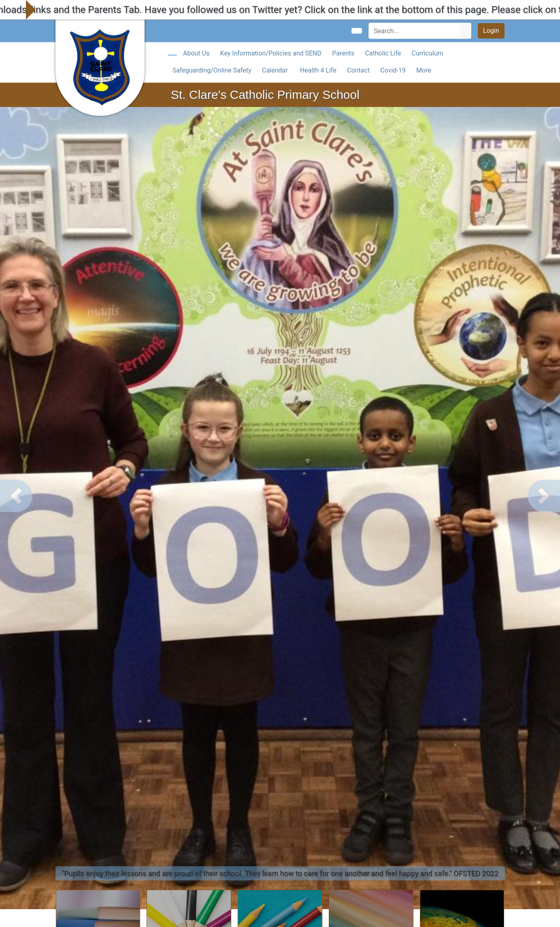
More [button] (424, 70)
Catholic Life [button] (383, 53)
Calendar (275, 70)
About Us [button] (196, 53)
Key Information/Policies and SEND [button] (271, 53)
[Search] (415, 31)
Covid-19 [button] (393, 70)
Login (491, 31)
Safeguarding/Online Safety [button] (212, 70)
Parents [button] (343, 53)
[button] (16, 496)
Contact (358, 70)
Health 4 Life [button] (318, 70)
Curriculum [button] (428, 53)
